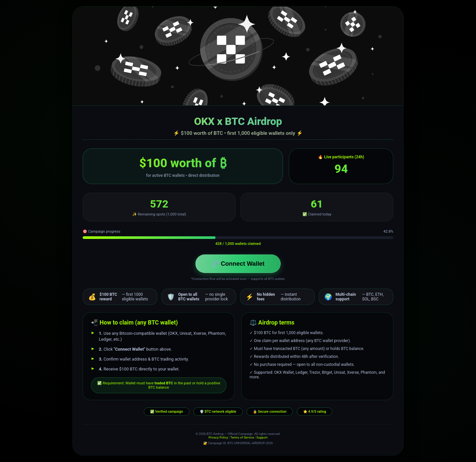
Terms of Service (242, 437)
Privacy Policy (218, 437)
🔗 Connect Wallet (238, 264)
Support (262, 437)
